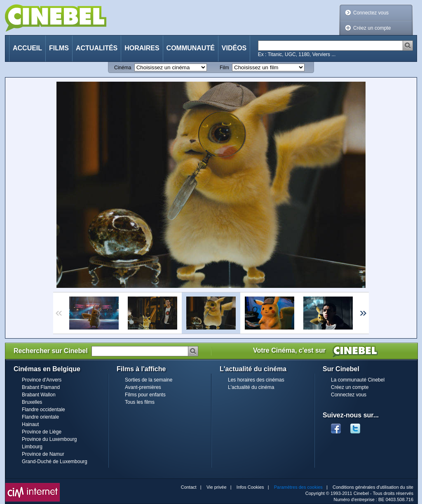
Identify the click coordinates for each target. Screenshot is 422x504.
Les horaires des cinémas (256, 380)
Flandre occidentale (43, 410)
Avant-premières (143, 387)
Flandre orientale (40, 417)
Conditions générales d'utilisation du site (373, 487)
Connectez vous (371, 13)
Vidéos (234, 48)
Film (224, 68)
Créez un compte (372, 28)
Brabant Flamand (41, 387)
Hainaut (30, 424)
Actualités (97, 48)
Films (59, 48)
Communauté (191, 48)
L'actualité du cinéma (251, 387)
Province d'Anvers (42, 380)
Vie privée (217, 487)
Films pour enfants (145, 395)
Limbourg (32, 447)
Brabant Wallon (39, 395)
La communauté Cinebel (358, 380)
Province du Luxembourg (49, 439)
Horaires (142, 48)
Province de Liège (42, 432)
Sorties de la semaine (149, 380)
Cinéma (123, 68)
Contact (189, 487)
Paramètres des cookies (298, 487)
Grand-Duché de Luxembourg (55, 462)
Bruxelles (32, 402)
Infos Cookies (250, 487)
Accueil (27, 48)
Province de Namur (43, 454)
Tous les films (140, 402)
